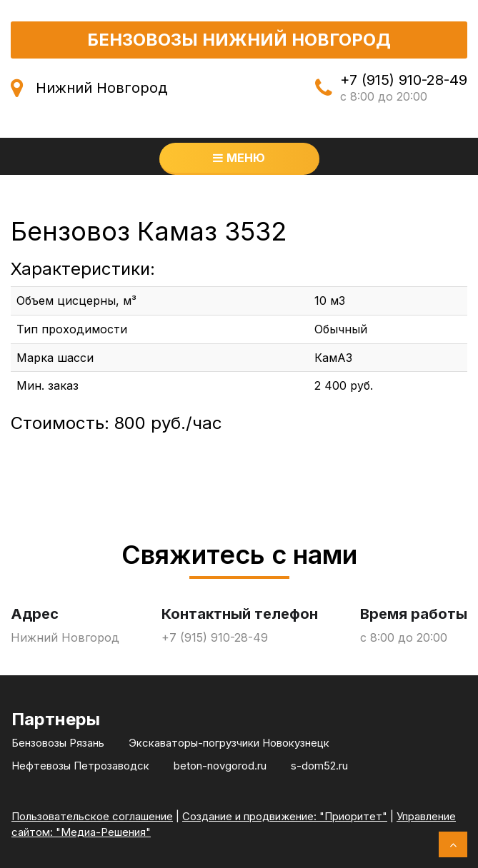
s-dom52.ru (319, 766)
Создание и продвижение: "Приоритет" (285, 816)
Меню (239, 158)
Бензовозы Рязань (58, 743)
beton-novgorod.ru (220, 766)
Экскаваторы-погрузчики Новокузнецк (229, 743)
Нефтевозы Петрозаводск (80, 766)
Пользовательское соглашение (92, 816)
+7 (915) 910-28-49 (404, 80)
